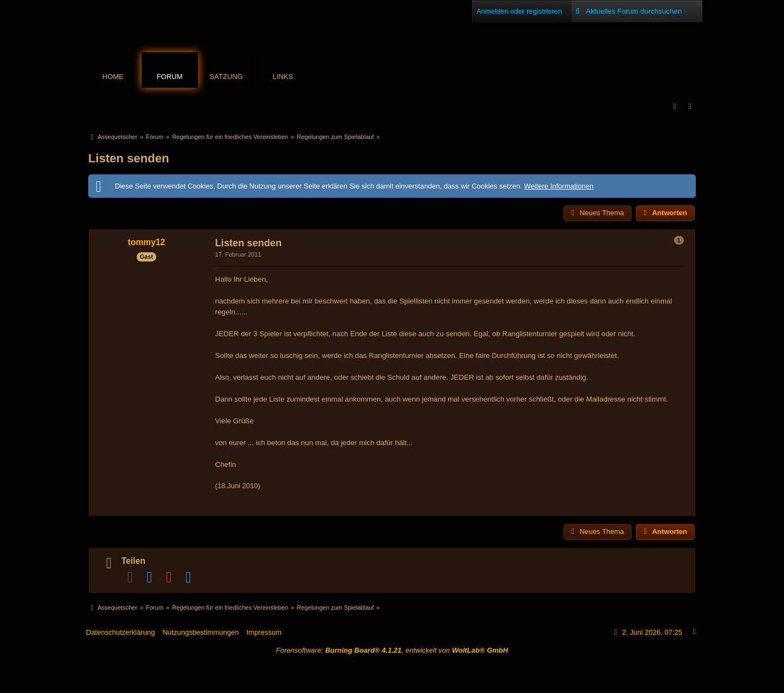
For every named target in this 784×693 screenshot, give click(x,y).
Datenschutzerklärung (120, 632)
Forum (170, 77)
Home (113, 77)
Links (283, 77)
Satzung (226, 77)
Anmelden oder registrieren (519, 11)
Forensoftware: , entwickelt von (392, 650)
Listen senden (129, 158)
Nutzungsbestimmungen (200, 632)
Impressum (264, 632)
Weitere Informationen (559, 186)
